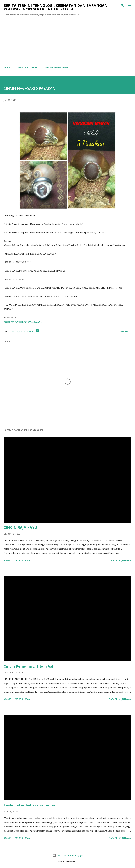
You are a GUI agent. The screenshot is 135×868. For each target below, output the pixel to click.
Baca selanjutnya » (120, 560)
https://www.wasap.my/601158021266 (23, 322)
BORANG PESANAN (27, 68)
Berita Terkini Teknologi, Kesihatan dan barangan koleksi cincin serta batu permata (56, 7)
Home (7, 68)
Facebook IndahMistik (56, 68)
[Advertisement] (67, 41)
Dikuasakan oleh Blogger (68, 855)
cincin (15, 332)
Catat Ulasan (22, 560)
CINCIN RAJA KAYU (20, 527)
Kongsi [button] (124, 332)
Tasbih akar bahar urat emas (30, 805)
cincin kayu (26, 332)
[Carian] (122, 5)
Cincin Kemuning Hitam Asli (29, 666)
